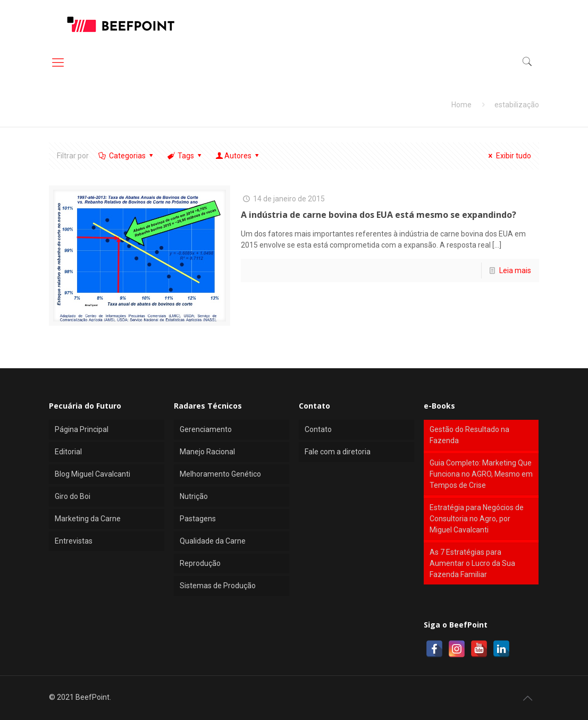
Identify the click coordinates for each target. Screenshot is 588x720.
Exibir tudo (508, 156)
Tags (185, 156)
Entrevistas (74, 541)
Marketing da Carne (88, 519)
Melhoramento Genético (220, 474)
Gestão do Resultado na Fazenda (469, 435)
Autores (238, 156)
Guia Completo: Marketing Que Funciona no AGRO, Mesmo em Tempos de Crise (481, 474)
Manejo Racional (207, 452)
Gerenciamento (206, 429)
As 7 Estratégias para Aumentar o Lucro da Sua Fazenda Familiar (472, 563)
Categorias (126, 156)
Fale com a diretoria (338, 452)
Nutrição (194, 496)
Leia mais (515, 270)
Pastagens (198, 519)
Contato (318, 429)
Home (461, 105)
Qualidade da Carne (213, 541)
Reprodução (200, 563)
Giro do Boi (73, 496)
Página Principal (82, 429)
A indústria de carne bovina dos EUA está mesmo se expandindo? (379, 215)
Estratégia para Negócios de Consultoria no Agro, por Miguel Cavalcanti (477, 519)
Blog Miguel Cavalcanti (93, 474)
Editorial (68, 452)
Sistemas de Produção (218, 586)
